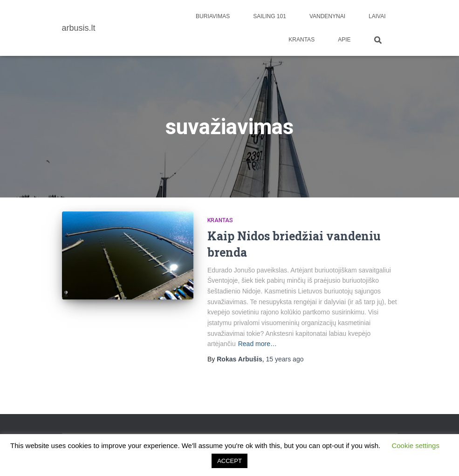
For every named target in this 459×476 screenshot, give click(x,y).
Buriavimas (213, 16)
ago (285, 359)
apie (344, 40)
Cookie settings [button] (415, 445)
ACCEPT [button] (229, 461)
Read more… (257, 344)
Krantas (301, 40)
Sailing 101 (270, 16)
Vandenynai (327, 16)
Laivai (377, 16)
